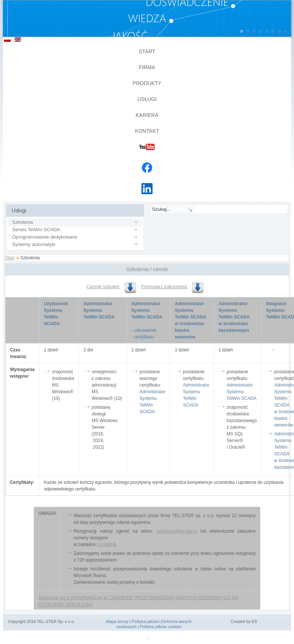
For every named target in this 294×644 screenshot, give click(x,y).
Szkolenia (23, 222)
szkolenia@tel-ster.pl (177, 531)
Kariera (147, 115)
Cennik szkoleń (111, 286)
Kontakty (105, 544)
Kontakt (147, 131)
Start (147, 51)
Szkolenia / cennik (147, 269)
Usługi (147, 99)
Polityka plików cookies (161, 627)
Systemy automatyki (34, 244)
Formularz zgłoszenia (172, 286)
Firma (147, 67)
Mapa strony (117, 621)
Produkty (147, 83)
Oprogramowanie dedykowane (45, 237)
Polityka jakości (146, 621)
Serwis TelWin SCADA (36, 230)
